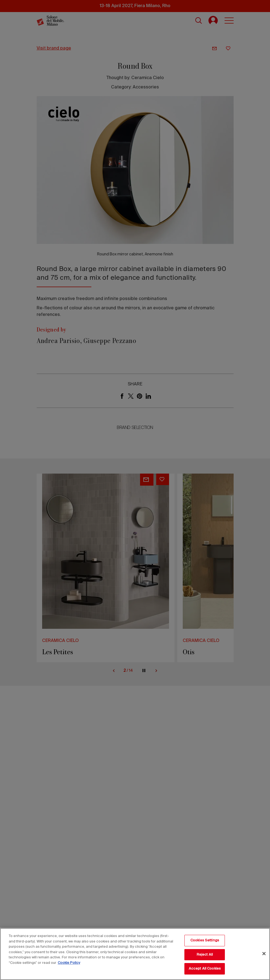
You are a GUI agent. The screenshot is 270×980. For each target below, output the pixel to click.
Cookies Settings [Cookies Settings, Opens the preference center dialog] (205, 940)
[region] (135, 954)
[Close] (264, 954)
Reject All (205, 955)
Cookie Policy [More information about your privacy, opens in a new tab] (69, 963)
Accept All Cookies (205, 969)
